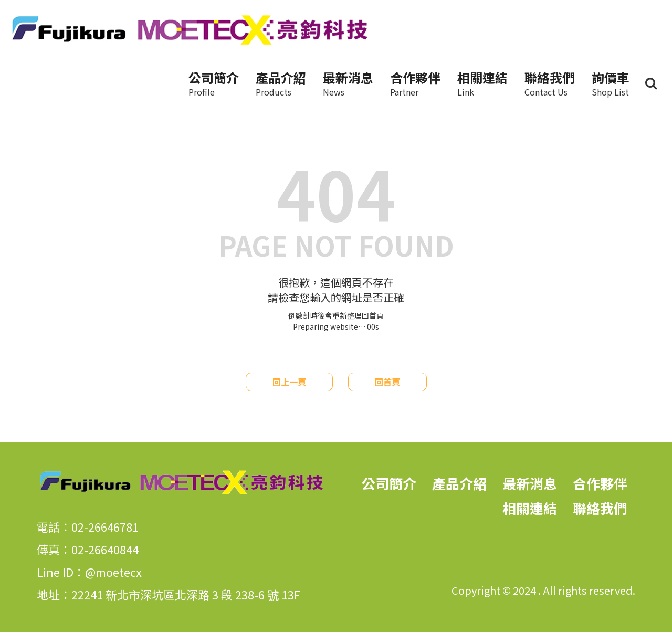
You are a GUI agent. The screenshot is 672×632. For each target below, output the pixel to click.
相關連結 (482, 83)
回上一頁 (289, 382)
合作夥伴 (415, 83)
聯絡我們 (550, 83)
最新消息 (348, 83)
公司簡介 (214, 83)
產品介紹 (281, 83)
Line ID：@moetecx (89, 572)
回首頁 (387, 382)
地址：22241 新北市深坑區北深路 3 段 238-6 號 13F (169, 594)
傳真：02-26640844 (88, 549)
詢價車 (611, 83)
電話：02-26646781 (88, 526)
